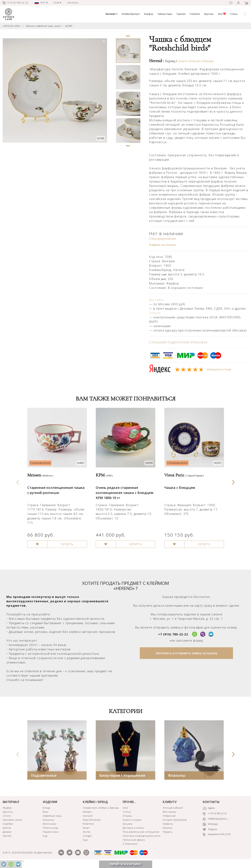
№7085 (69, 26)
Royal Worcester (92, 823)
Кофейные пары (52, 819)
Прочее (7, 839)
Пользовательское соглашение (141, 835)
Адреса (209, 812)
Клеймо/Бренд (131, 14)
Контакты (73, 3)
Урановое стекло (12, 823)
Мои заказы (169, 815)
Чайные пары (165, 14)
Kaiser (86, 831)
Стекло (7, 819)
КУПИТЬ (67, 544)
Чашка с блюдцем (180, 487)
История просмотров (175, 823)
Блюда (47, 811)
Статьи (234, 14)
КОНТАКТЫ (211, 805)
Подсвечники (44, 779)
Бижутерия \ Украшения (122, 779)
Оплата (155, 313)
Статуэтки (195, 14)
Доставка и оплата (133, 831)
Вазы (46, 815)
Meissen (87, 815)
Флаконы (177, 779)
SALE (222, 14)
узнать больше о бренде (196, 61)
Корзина (168, 831)
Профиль (168, 827)
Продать (168, 835)
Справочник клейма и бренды (101, 811)
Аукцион (128, 827)
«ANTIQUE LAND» (12, 26)
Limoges (87, 839)
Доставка (156, 300)
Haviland (88, 819)
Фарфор (149, 14)
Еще (45, 839)
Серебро (8, 827)
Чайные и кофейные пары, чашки (43, 26)
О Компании (130, 847)
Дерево (7, 835)
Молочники (50, 827)
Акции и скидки (132, 823)
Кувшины (49, 823)
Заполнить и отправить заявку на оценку (186, 656)
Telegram (210, 833)
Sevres (87, 835)
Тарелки (181, 14)
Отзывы (127, 819)
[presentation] (18, 482)
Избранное (169, 819)
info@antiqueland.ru (215, 822)
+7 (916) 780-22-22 (173, 638)
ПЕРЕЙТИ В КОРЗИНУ (126, 864)
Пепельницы (51, 831)
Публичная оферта (134, 843)
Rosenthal (88, 827)
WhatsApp (210, 827)
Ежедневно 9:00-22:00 (217, 838)
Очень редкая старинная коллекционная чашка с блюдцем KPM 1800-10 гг (124, 492)
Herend (163, 61)
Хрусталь (209, 14)
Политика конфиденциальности (142, 839)
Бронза (7, 831)
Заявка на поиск (163, 245)
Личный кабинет (173, 811)
